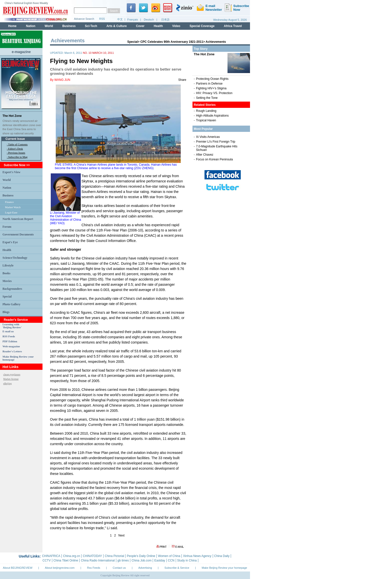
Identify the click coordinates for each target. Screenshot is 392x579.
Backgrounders (12, 289)
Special (7, 297)
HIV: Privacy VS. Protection (214, 93)
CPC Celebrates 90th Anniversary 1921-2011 (172, 42)
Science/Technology (15, 258)
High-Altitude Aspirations (212, 116)
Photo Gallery (11, 304)
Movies (7, 281)
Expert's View (11, 172)
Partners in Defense (209, 84)
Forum (7, 227)
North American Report (18, 219)
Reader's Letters (12, 351)
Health (7, 250)
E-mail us (8, 331)
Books (6, 273)
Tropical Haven (206, 120)
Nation (7, 188)
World (7, 180)
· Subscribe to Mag (17, 157)
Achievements (216, 42)
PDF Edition (10, 341)
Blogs (6, 312)
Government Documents (18, 234)
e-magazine (21, 52)
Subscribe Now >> (17, 165)
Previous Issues (17, 153)
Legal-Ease (11, 212)
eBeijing (7, 383)
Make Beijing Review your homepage (224, 568)
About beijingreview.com (60, 568)
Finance (9, 202)
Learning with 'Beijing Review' (12, 326)
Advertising (145, 568)
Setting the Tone (207, 98)
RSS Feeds (9, 336)
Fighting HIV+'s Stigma (211, 88)
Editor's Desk (16, 149)
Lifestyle (8, 265)
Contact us (119, 568)
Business (8, 195)
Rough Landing (206, 111)
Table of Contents (18, 144)
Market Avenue (11, 379)
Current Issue (15, 139)
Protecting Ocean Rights (212, 79)
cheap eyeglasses (12, 374)
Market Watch (13, 207)
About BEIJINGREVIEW (18, 568)
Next (122, 535)
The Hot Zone (12, 116)
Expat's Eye (10, 242)
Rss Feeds (94, 568)
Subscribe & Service (177, 568)
